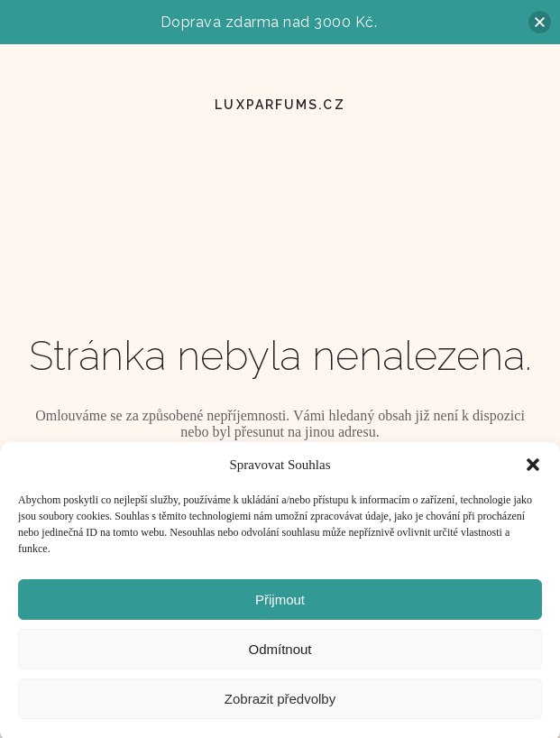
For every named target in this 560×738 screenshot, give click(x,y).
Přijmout (280, 606)
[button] (533, 472)
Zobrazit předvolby (280, 705)
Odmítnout (280, 655)
